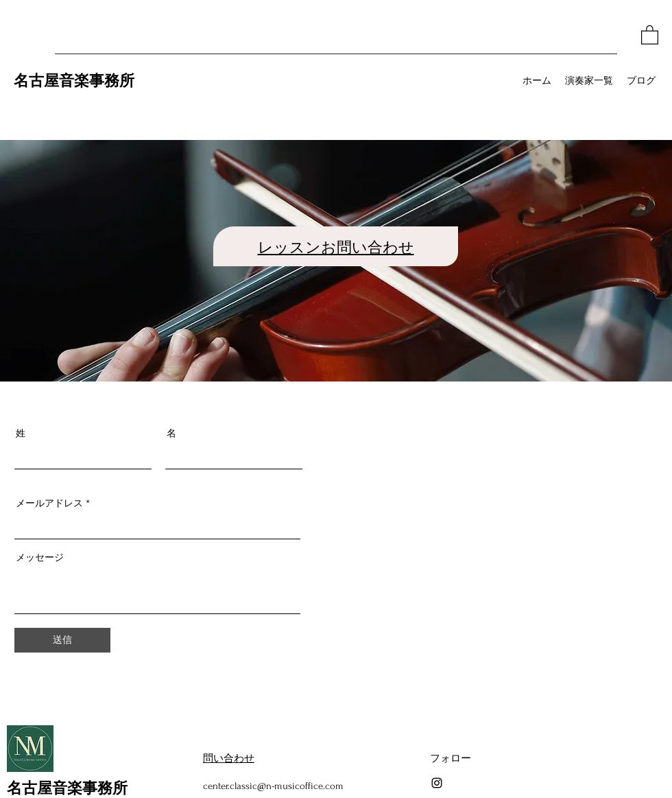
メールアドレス (49, 503)
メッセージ (40, 557)
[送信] (62, 640)
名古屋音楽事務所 (74, 80)
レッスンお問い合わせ (336, 246)
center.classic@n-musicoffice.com (273, 786)
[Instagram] (437, 783)
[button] (650, 34)
